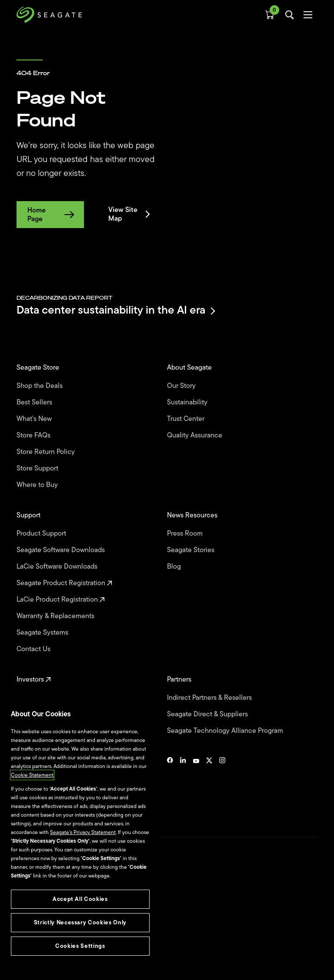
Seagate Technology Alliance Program (226, 731)
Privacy (25, 930)
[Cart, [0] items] (270, 15)
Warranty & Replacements (56, 616)
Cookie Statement (32, 775)
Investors (34, 679)
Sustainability (188, 402)
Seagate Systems (43, 632)
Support (29, 515)
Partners (180, 679)
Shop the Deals (41, 386)
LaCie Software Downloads (58, 566)
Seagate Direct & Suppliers (208, 714)
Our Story (182, 386)
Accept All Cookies (80, 899)
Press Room (186, 533)
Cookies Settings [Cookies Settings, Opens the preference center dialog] (80, 946)
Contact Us (34, 649)
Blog (175, 566)
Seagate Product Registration (64, 583)
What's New (35, 419)
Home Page (50, 215)
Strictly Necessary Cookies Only (80, 922)
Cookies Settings (36, 959)
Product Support (42, 533)
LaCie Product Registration (61, 599)
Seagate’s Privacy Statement (83, 832)
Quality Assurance (195, 435)
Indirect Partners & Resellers (210, 698)
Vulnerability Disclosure (44, 945)
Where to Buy (38, 485)
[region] (80, 837)
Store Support (38, 468)
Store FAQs (34, 435)
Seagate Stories (192, 550)
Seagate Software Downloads (62, 550)
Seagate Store (39, 367)
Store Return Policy (47, 452)
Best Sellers (35, 402)
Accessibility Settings (41, 966)
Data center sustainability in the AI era (115, 311)
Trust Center (187, 419)
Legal (23, 915)
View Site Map (129, 214)
